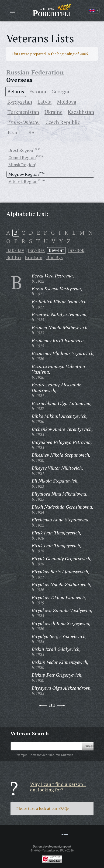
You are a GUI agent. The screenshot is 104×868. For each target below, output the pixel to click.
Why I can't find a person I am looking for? (58, 787)
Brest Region (21, 150)
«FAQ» (64, 808)
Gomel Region (22, 157)
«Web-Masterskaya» (46, 850)
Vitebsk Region (23, 181)
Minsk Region (22, 165)
